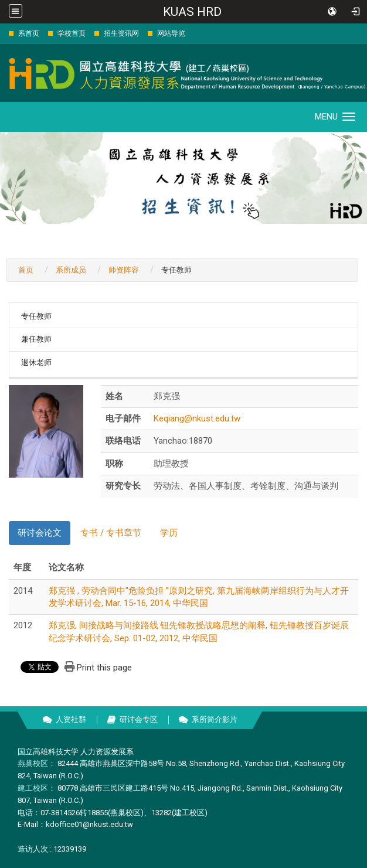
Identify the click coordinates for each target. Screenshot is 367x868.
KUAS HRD (192, 12)
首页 (26, 270)
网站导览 (171, 33)
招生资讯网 (121, 33)
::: (3, 33)
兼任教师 (36, 339)
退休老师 (36, 362)
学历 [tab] (169, 533)
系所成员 (71, 270)
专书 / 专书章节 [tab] (111, 533)
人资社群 (71, 719)
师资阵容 (124, 270)
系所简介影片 (215, 719)
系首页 (29, 33)
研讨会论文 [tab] (40, 533)
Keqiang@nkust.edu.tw (197, 418)
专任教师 (36, 316)
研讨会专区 (139, 719)
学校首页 (72, 33)
